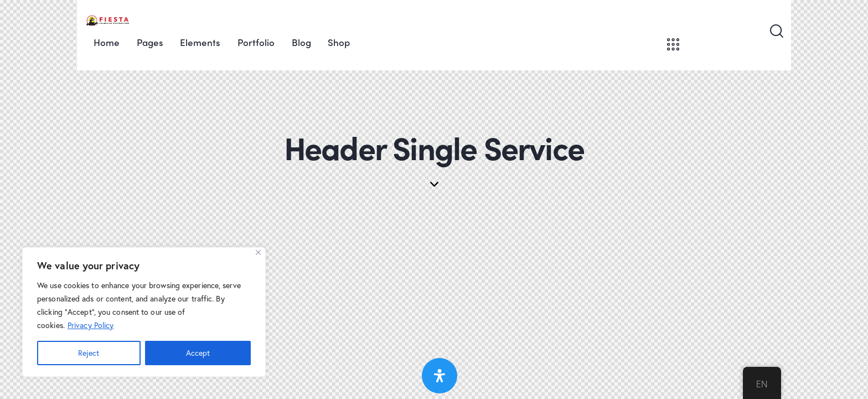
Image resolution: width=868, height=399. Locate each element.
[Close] (258, 252)
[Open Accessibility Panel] (440, 376)
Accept (198, 353)
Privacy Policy (91, 325)
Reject (89, 353)
